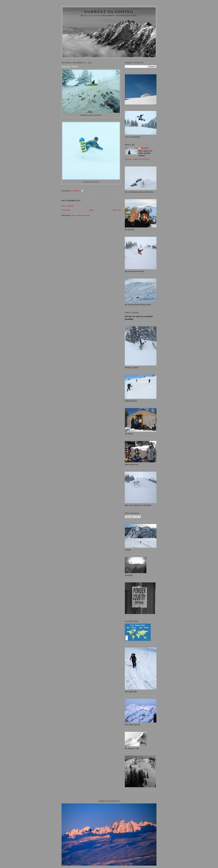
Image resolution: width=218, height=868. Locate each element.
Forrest (145, 148)
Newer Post (66, 210)
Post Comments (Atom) (81, 215)
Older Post (117, 210)
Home (91, 210)
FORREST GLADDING (109, 12)
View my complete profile (137, 159)
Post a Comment (68, 206)
